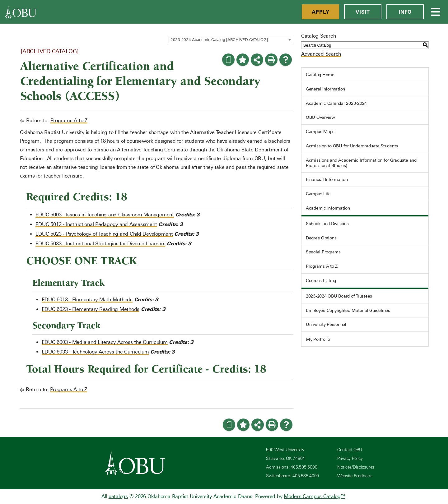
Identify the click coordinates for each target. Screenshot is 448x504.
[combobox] (231, 39)
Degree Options (321, 238)
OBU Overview (320, 117)
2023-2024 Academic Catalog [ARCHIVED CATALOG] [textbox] (219, 40)
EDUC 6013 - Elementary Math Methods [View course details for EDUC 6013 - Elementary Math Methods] (87, 300)
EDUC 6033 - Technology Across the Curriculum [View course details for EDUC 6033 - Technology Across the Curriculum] (95, 352)
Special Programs (323, 252)
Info (405, 12)
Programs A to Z (69, 120)
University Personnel (326, 324)
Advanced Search (321, 54)
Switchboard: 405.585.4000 (292, 476)
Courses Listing (321, 280)
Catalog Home (320, 75)
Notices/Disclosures (356, 467)
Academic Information (328, 208)
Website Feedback (355, 476)
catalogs (118, 496)
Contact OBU (350, 450)
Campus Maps (320, 132)
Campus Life (318, 194)
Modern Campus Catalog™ (315, 496)
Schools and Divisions (327, 224)
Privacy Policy (350, 458)
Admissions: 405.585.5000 (292, 467)
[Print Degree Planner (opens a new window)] (228, 60)
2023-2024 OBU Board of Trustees (339, 296)
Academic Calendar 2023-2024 (336, 103)
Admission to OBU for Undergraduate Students (352, 146)
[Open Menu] (436, 12)
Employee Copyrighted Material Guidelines (348, 310)
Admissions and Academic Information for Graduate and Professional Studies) (361, 163)
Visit (363, 12)
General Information (325, 89)
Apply (321, 12)
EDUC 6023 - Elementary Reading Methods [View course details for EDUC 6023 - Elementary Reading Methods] (91, 309)
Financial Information (327, 179)
